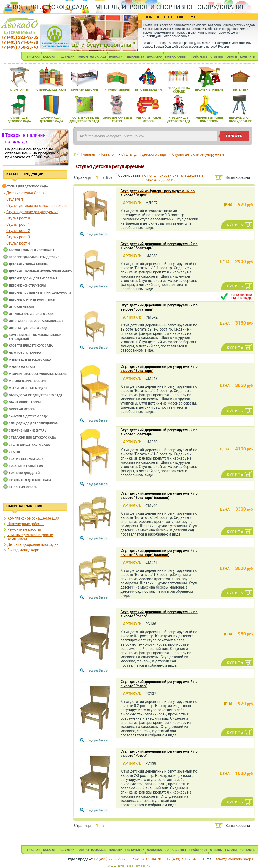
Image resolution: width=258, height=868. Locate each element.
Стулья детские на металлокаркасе (37, 206)
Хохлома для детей (24, 473)
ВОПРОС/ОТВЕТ (176, 57)
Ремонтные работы (24, 529)
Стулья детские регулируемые (32, 212)
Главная (88, 154)
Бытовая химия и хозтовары (31, 250)
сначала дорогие (161, 180)
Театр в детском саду (26, 459)
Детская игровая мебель (28, 264)
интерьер (240, 90)
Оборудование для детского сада (36, 395)
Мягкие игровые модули (28, 388)
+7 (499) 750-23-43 (20, 47)
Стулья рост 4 (18, 243)
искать (234, 136)
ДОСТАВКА (155, 57)
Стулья (14, 452)
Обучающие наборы (25, 402)
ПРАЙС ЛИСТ (198, 57)
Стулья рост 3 (18, 237)
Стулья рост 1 (18, 224)
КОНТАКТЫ (248, 57)
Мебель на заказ (22, 367)
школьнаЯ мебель (209, 90)
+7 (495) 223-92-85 (20, 37)
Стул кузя (15, 199)
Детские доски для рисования (33, 279)
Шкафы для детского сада (30, 480)
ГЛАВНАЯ (34, 57)
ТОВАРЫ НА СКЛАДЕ (92, 57)
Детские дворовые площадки (33, 544)
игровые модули (148, 90)
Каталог (108, 154)
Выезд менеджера (23, 550)
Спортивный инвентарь (28, 431)
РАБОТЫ (231, 57)
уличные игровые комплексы (209, 120)
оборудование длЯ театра (117, 120)
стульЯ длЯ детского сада (19, 120)
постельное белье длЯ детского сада (85, 120)
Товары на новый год (26, 466)
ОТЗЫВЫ (216, 57)
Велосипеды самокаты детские (34, 257)
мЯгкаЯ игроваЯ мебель (148, 120)
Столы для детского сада (29, 445)
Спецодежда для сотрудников (33, 424)
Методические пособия (28, 381)
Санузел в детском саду (28, 416)
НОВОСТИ (116, 57)
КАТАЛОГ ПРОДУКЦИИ (59, 57)
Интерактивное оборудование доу (36, 321)
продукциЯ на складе (179, 90)
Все (109, 177)
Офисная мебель (22, 409)
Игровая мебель (21, 307)
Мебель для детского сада (30, 360)
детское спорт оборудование (240, 120)
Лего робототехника (25, 353)
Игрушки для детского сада (31, 314)
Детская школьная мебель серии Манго (40, 271)
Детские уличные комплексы (32, 300)
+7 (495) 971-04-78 (20, 42)
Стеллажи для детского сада (32, 438)
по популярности (157, 175)
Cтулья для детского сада (27, 187)
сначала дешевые (188, 175)
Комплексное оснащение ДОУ (33, 518)
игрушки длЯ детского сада (179, 120)
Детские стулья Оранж (26, 193)
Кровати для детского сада (31, 346)
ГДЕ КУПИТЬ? (135, 57)
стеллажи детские (51, 90)
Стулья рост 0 (18, 218)
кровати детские (84, 90)
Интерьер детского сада (28, 328)
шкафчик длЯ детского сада (52, 120)
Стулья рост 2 (18, 231)
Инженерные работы (25, 524)
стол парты (19, 90)
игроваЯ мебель (117, 90)
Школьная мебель (23, 487)
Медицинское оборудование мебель (38, 374)
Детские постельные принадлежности (40, 293)
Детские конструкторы (27, 286)
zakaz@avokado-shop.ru (235, 859)
